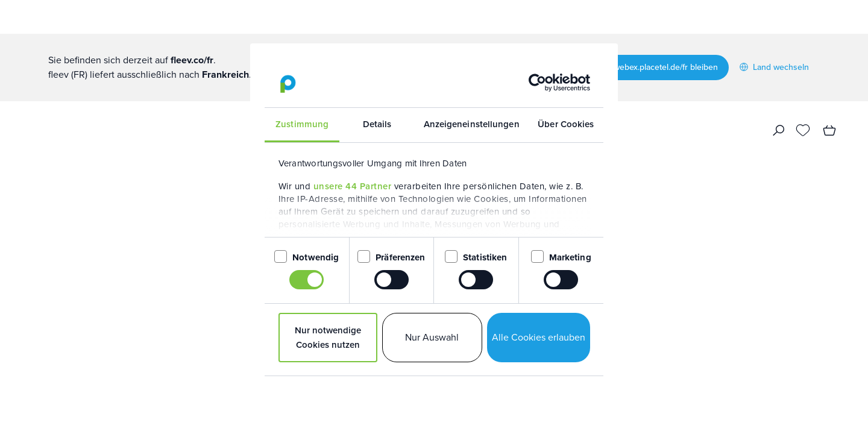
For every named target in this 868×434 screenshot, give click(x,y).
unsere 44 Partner (353, 186)
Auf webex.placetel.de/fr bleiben (658, 67)
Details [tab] (377, 124)
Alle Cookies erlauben (539, 337)
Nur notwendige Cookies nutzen (328, 338)
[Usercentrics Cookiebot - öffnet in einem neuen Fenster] (537, 83)
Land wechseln (774, 67)
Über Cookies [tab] (566, 124)
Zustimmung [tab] (302, 124)
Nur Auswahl (432, 337)
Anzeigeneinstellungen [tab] (472, 124)
